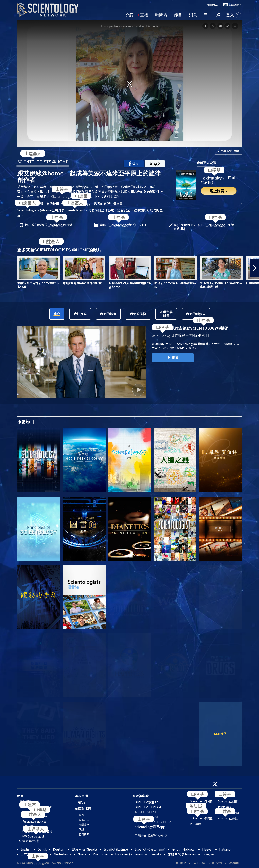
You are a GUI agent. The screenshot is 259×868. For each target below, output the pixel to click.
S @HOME (43, 162)
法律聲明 (234, 863)
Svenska (155, 854)
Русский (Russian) (129, 854)
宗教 (228, 818)
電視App (150, 827)
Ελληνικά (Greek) (84, 849)
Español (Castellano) (150, 849)
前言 (81, 815)
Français (208, 854)
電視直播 (81, 796)
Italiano (225, 849)
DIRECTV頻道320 (147, 802)
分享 (134, 164)
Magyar (207, 849)
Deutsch (59, 849)
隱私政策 (217, 863)
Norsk (82, 854)
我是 (33, 836)
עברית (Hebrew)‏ (184, 849)
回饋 (81, 829)
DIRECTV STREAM (148, 807)
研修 (228, 801)
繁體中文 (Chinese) (182, 854)
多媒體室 (84, 825)
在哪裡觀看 (141, 796)
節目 (178, 15)
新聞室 (201, 818)
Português (101, 854)
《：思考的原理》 (91, 203)
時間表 (161, 15)
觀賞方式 (84, 820)
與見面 (34, 821)
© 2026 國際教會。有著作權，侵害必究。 (47, 863)
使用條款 (181, 863)
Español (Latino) (116, 849)
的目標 (201, 801)
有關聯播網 (83, 809)
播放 (173, 358)
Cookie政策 (199, 863)
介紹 (129, 15)
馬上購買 (219, 191)
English (26, 849)
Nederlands (62, 854)
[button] (254, 268)
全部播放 (220, 734)
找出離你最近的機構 (49, 225)
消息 (193, 15)
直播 (144, 15)
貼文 (155, 164)
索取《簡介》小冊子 (123, 225)
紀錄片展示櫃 (29, 841)
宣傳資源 (84, 834)
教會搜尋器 (224, 807)
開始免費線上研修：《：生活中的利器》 (206, 227)
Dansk (42, 849)
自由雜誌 (195, 824)
